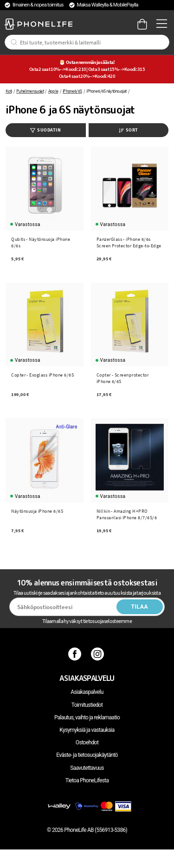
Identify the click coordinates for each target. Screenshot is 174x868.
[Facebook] (76, 654)
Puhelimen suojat (30, 91)
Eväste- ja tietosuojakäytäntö (87, 755)
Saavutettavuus (87, 768)
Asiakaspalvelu (87, 692)
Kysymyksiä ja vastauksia (87, 730)
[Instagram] (99, 654)
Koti (9, 91)
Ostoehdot (87, 742)
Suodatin (45, 130)
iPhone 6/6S (72, 91)
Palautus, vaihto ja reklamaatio (87, 717)
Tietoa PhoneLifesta (87, 780)
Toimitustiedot (87, 705)
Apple (53, 91)
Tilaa (139, 607)
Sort (129, 130)
